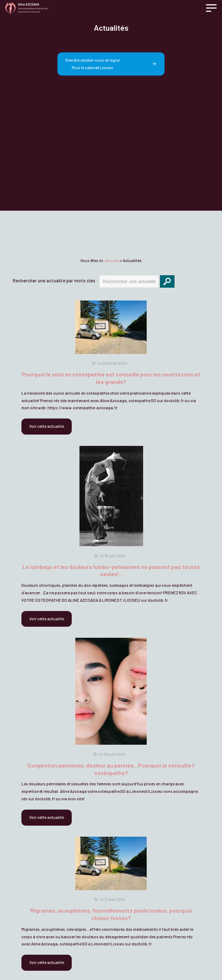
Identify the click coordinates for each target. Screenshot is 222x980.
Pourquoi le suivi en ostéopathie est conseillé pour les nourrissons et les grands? (111, 378)
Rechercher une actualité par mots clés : (55, 281)
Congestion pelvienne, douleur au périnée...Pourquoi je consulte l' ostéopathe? (111, 769)
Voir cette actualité (47, 426)
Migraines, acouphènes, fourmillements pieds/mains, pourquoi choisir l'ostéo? (111, 914)
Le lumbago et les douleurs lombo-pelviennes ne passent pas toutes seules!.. (111, 570)
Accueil (112, 260)
